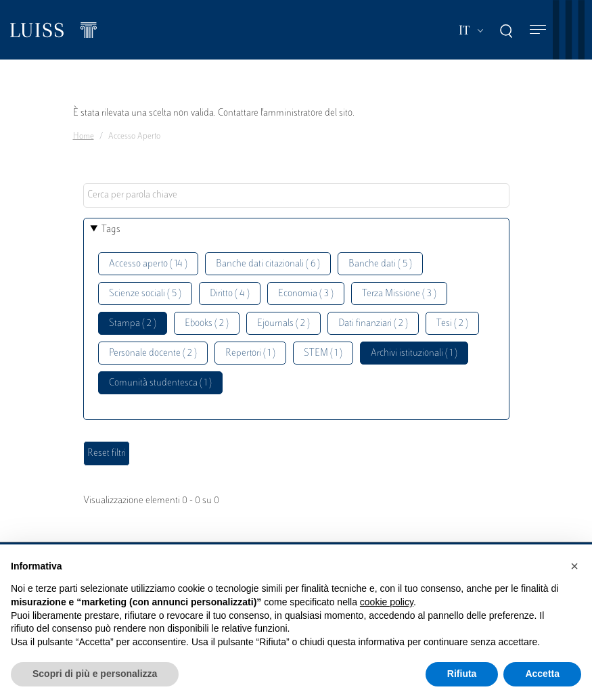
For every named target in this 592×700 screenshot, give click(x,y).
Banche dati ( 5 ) (380, 264)
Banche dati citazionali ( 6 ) (268, 264)
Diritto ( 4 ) (230, 294)
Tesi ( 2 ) (452, 324)
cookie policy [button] (387, 602)
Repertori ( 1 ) (250, 353)
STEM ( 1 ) (323, 353)
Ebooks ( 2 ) (207, 324)
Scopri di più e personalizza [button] (95, 674)
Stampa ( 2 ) (133, 324)
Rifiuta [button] (462, 674)
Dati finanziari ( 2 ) (373, 324)
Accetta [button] (542, 674)
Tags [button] (111, 230)
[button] (574, 566)
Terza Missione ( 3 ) (399, 294)
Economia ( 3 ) (306, 294)
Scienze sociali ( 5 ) (145, 294)
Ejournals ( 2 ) (283, 324)
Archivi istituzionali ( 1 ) (414, 353)
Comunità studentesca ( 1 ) (160, 383)
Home (84, 137)
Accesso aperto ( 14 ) (148, 264)
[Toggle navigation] (538, 30)
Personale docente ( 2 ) (153, 353)
